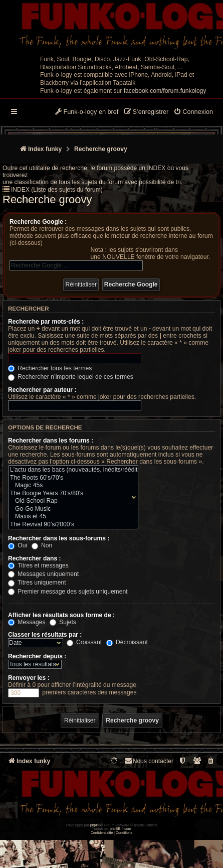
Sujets (63, 622)
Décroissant (127, 642)
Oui (18, 545)
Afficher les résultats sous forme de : (61, 615)
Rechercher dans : (35, 558)
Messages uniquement (43, 574)
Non (42, 545)
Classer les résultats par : (45, 635)
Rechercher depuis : (37, 656)
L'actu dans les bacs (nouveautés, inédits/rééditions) (71, 470)
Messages (27, 622)
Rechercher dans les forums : (51, 441)
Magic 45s (71, 486)
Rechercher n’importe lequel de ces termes (71, 377)
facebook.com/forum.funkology (165, 91)
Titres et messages (38, 565)
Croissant (84, 642)
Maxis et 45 (71, 517)
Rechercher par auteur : (42, 390)
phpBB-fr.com (121, 829)
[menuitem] (193, 112)
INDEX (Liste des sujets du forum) (57, 190)
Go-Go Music (71, 509)
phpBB (95, 825)
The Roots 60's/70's (71, 478)
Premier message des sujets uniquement (68, 592)
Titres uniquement (37, 583)
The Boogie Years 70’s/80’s (71, 494)
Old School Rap (71, 501)
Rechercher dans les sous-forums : (59, 538)
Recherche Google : (38, 222)
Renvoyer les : (29, 678)
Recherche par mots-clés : (46, 322)
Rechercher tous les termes (50, 368)
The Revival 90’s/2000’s (71, 525)
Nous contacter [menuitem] (149, 761)
